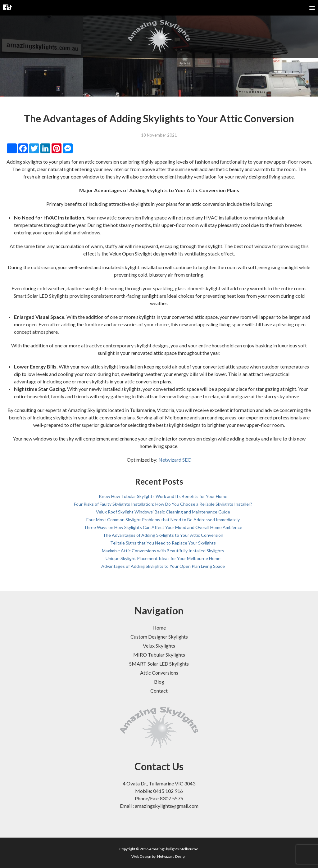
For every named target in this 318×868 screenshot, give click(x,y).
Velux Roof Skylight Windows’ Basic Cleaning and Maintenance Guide (163, 512)
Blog (159, 682)
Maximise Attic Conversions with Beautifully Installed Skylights (163, 551)
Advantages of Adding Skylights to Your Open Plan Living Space (163, 566)
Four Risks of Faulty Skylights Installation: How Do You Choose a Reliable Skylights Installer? (163, 504)
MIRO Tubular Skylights (159, 655)
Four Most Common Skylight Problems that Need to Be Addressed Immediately (163, 520)
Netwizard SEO (175, 460)
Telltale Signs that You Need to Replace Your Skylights (163, 543)
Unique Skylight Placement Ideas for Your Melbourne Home (163, 558)
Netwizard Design (172, 856)
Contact (159, 691)
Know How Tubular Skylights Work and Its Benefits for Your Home (163, 496)
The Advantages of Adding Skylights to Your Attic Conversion (163, 535)
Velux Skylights (159, 646)
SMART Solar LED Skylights (159, 664)
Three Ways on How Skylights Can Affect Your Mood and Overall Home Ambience (163, 527)
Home (159, 628)
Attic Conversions (159, 673)
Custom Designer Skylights (159, 637)
